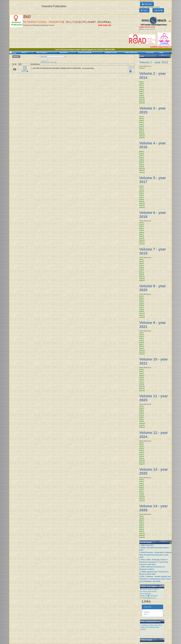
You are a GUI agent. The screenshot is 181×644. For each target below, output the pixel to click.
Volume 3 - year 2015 (153, 110)
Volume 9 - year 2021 (153, 325)
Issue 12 (142, 68)
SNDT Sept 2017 (147, 545)
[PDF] (25, 70)
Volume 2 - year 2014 (153, 76)
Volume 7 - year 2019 (153, 251)
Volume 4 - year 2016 (153, 145)
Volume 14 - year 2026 (154, 508)
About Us (24, 52)
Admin (161, 52)
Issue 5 (142, 90)
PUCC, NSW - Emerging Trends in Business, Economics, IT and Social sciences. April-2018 (154, 562)
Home (13, 53)
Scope (146, 614)
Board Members (42, 52)
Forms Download (85, 52)
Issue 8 (142, 95)
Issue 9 (142, 97)
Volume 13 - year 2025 (154, 471)
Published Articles (111, 52)
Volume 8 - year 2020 (153, 288)
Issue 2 (142, 84)
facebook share (131, 69)
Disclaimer (147, 612)
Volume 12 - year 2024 (154, 435)
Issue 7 (142, 93)
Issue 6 (142, 91)
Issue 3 (142, 86)
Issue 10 (142, 99)
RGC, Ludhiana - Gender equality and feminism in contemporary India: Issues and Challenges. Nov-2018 (155, 579)
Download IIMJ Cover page (49, 62)
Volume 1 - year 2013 (154, 62)
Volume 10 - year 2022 (154, 361)
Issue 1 (142, 82)
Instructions (64, 52)
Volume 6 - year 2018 (153, 215)
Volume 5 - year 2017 (153, 180)
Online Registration (131, 52)
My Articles (150, 52)
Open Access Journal (147, 29)
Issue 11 (142, 101)
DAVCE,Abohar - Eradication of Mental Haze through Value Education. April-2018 (155, 555)
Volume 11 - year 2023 (154, 398)
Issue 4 (142, 87)
